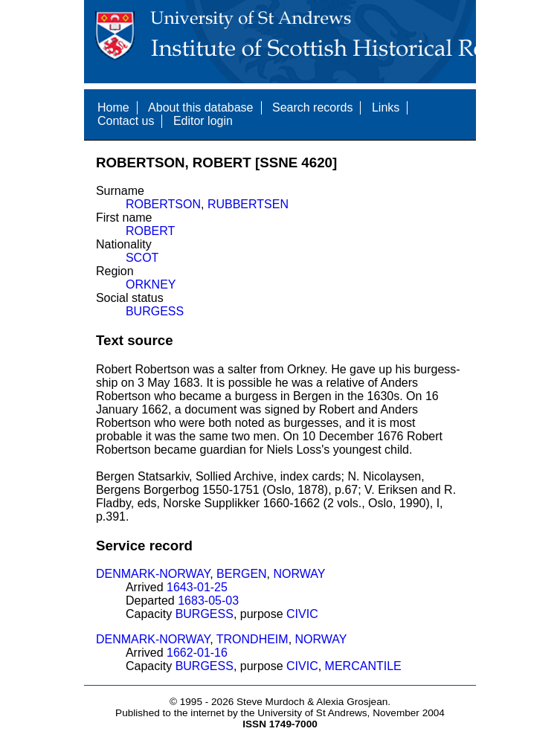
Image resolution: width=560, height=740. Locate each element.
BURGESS (155, 311)
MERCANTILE (363, 666)
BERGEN (242, 574)
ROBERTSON (163, 204)
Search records (313, 107)
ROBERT (150, 231)
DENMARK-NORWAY (153, 574)
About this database (200, 107)
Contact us (126, 121)
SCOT (142, 258)
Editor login (203, 121)
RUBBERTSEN (248, 204)
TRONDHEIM (252, 639)
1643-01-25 (197, 587)
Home (113, 107)
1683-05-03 (208, 601)
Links (386, 107)
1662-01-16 (197, 653)
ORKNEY (151, 284)
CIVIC (302, 614)
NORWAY (300, 574)
